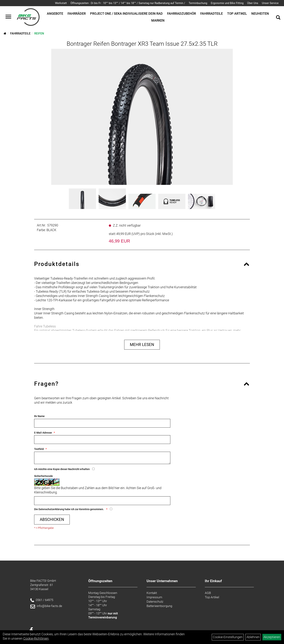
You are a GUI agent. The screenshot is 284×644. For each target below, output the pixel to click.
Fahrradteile (212, 14)
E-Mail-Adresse (43, 433)
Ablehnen (253, 637)
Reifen (39, 33)
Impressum (154, 597)
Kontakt (152, 593)
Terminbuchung (198, 3)
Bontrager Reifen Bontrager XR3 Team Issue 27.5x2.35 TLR (142, 44)
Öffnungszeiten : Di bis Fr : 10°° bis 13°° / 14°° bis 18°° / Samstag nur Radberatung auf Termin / (128, 3)
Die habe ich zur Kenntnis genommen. (69, 509)
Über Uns (253, 3)
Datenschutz (155, 602)
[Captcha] (102, 501)
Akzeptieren (272, 637)
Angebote (55, 14)
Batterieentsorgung (159, 606)
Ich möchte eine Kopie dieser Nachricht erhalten (62, 469)
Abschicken (52, 519)
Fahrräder (77, 14)
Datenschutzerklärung (51, 509)
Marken (158, 20)
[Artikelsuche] (278, 18)
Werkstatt (61, 3)
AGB (208, 593)
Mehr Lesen (142, 345)
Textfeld (39, 449)
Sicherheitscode (43, 476)
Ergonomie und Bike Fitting (227, 3)
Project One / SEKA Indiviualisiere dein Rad (126, 14)
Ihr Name (39, 416)
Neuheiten (260, 14)
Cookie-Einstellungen (228, 637)
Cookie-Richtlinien (36, 638)
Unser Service (270, 3)
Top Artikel (237, 14)
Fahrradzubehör (181, 14)
